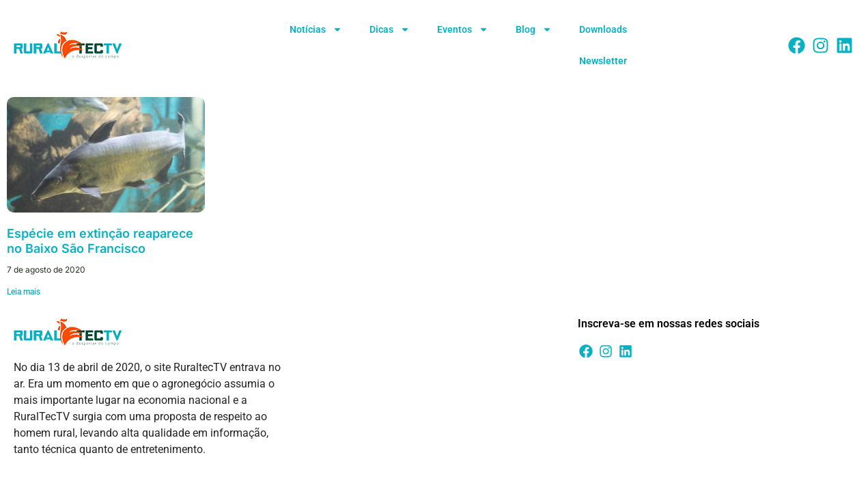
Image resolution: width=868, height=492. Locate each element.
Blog (534, 29)
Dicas (390, 29)
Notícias (316, 29)
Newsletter (603, 61)
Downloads (603, 29)
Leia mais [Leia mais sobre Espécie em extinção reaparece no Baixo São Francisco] (24, 292)
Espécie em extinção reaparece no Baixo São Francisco (100, 241)
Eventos (463, 29)
